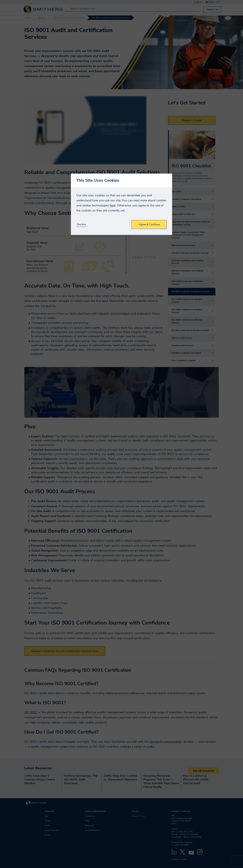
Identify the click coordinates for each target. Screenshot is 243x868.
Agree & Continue (149, 224)
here (113, 205)
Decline (81, 225)
